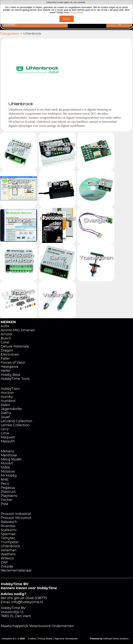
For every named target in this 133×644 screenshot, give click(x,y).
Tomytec (8, 538)
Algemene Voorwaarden (66, 639)
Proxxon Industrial (16, 514)
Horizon (7, 393)
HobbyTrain (10, 389)
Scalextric (9, 530)
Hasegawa (9, 367)
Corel (5, 342)
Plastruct (8, 492)
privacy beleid (76, 13)
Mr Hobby (9, 476)
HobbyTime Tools (15, 379)
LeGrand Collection (17, 421)
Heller (6, 371)
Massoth (8, 441)
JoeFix (6, 413)
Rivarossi (8, 526)
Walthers (8, 554)
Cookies (32, 639)
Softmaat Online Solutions (116, 639)
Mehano (8, 451)
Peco (5, 484)
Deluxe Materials (15, 346)
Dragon (7, 350)
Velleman (9, 550)
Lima (5, 433)
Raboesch (9, 522)
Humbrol (8, 401)
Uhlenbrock (10, 546)
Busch (6, 338)
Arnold (6, 334)
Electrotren (10, 354)
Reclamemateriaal (16, 570)
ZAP (4, 562)
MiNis (5, 467)
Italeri (5, 405)
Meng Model (11, 459)
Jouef (5, 417)
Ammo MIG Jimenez (18, 330)
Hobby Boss (11, 375)
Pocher (7, 500)
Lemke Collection (15, 425)
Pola (4, 504)
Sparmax (8, 534)
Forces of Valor (13, 363)
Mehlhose (9, 455)
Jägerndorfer (11, 409)
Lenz (5, 429)
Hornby (7, 397)
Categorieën (18, 34)
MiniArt (7, 463)
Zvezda (7, 566)
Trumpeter (10, 542)
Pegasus (8, 488)
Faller (5, 359)
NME (5, 480)
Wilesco (7, 558)
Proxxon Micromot (16, 518)
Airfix (5, 326)
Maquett (8, 437)
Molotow (8, 471)
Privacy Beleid (45, 639)
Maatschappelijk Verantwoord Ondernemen (37, 626)
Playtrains (9, 496)
